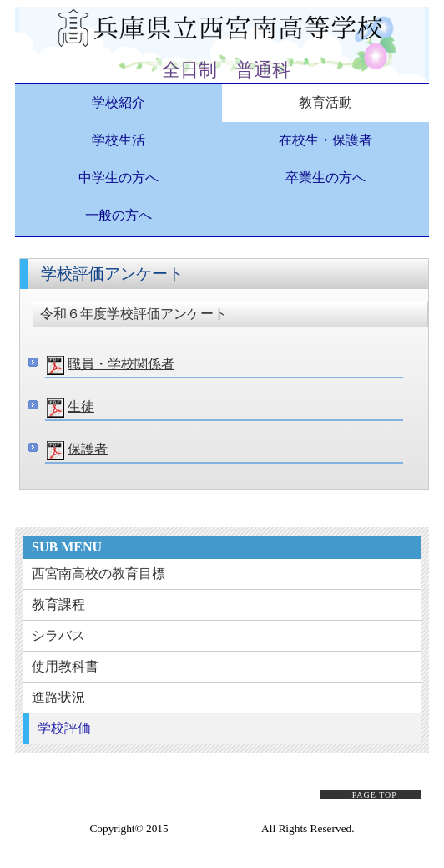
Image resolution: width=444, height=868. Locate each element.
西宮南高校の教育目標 (98, 574)
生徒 (81, 406)
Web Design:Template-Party (222, 842)
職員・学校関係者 (121, 364)
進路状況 (58, 697)
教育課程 (58, 604)
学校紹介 (119, 102)
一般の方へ (119, 215)
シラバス (58, 635)
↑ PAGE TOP (371, 795)
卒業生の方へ (325, 178)
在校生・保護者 (325, 140)
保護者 (88, 449)
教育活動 (325, 102)
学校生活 (119, 140)
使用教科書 (65, 666)
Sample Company (211, 828)
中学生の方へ (119, 178)
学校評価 (64, 728)
